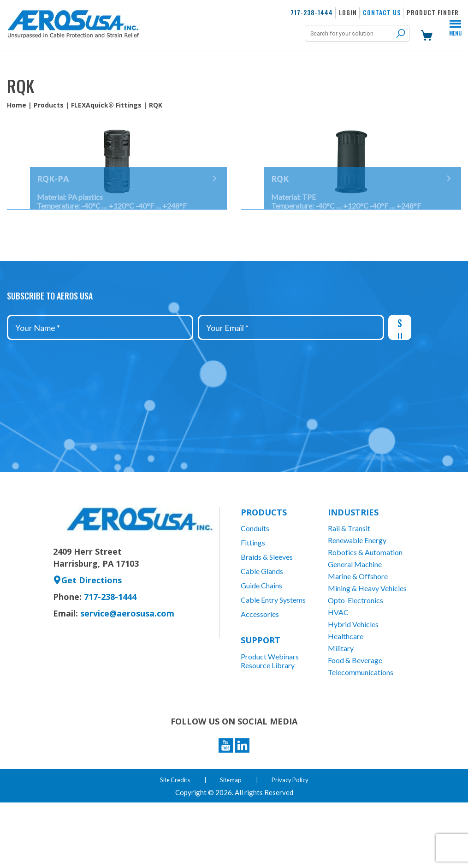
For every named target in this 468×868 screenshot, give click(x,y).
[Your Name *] (100, 383)
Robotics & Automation (365, 608)
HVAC (338, 668)
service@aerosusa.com (127, 669)
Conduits (255, 584)
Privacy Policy (293, 845)
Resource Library (268, 721)
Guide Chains (261, 641)
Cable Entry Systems (273, 655)
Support (261, 696)
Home (17, 105)
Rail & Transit (349, 584)
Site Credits (172, 845)
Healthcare (346, 692)
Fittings (253, 598)
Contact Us (382, 12)
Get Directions (87, 636)
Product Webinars (270, 712)
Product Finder (433, 12)
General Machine (355, 620)
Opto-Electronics (355, 656)
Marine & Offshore (358, 632)
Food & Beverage (355, 716)
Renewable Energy (357, 596)
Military (341, 704)
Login (348, 12)
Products (49, 105)
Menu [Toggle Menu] (455, 32)
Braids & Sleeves (267, 613)
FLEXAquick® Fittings (106, 105)
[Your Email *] (291, 383)
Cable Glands (262, 627)
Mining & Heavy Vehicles (367, 644)
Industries (353, 568)
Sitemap (232, 845)
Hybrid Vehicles (353, 680)
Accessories (260, 670)
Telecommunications (361, 728)
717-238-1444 (312, 12)
